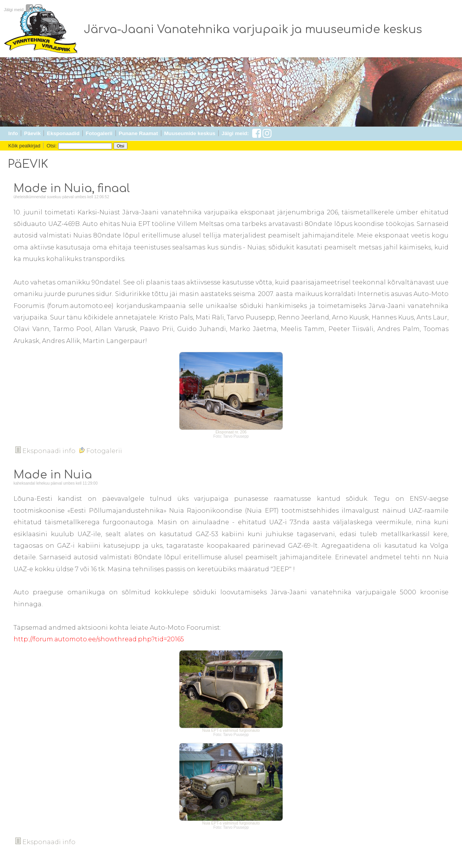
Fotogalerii (99, 133)
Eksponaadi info (45, 451)
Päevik (33, 133)
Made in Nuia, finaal (72, 189)
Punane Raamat (138, 133)
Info (13, 133)
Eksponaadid (63, 133)
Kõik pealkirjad (24, 146)
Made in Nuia (53, 475)
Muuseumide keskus (190, 133)
